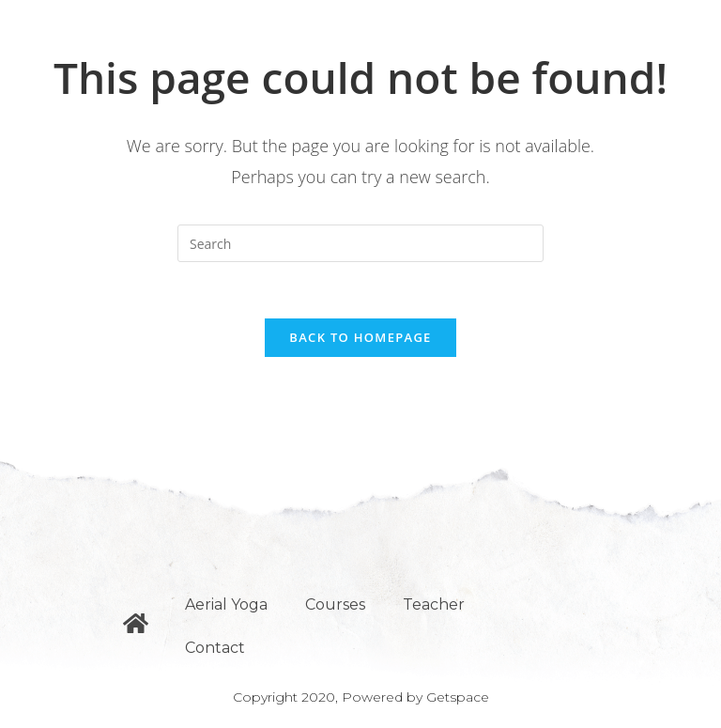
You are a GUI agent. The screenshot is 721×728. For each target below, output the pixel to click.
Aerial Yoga (226, 604)
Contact (215, 648)
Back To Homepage (360, 337)
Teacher (434, 604)
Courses (335, 604)
